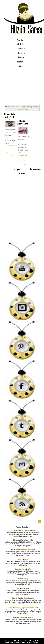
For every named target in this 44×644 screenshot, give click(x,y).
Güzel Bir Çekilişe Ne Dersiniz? (23, 617)
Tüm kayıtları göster (22, 109)
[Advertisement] (22, 85)
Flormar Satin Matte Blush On (10, 117)
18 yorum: (25, 164)
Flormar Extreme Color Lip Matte (22, 124)
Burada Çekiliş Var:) (23, 559)
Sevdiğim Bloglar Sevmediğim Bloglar (23, 530)
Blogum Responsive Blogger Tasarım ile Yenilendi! (23, 608)
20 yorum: (12, 155)
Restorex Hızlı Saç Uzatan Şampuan (23, 598)
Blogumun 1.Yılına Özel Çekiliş (23, 540)
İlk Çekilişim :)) (23, 579)
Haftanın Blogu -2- (23, 588)
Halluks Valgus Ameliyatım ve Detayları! (23, 550)
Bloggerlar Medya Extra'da (23, 569)
